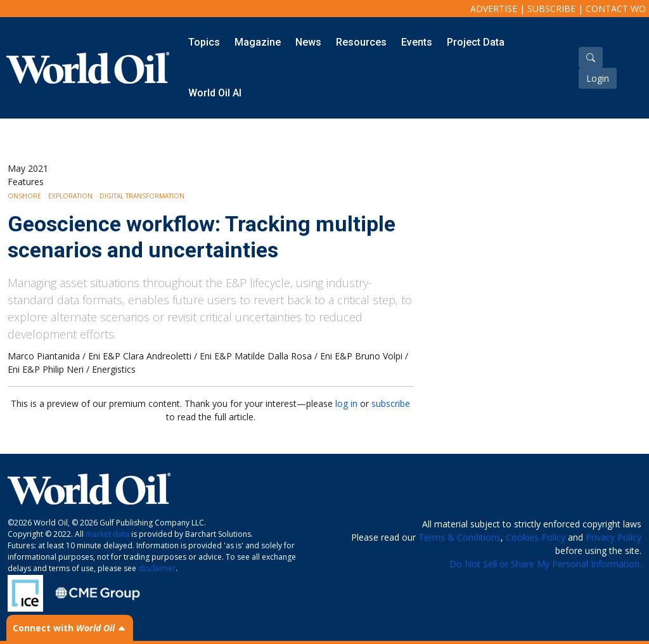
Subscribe (551, 9)
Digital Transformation (142, 196)
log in (346, 403)
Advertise (494, 9)
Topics (204, 42)
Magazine (258, 42)
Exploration (70, 196)
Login (598, 78)
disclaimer (157, 568)
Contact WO (616, 9)
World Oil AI (215, 93)
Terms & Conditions (459, 537)
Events (417, 42)
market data (107, 534)
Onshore (24, 196)
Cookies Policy (536, 537)
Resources (361, 42)
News (308, 42)
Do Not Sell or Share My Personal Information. (545, 564)
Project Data (476, 42)
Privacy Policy (614, 537)
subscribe (391, 403)
